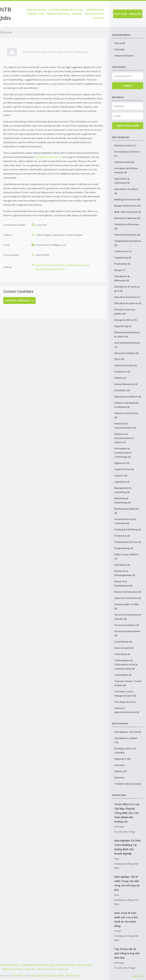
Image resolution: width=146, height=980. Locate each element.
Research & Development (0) (123, 583)
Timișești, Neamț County (128, 784)
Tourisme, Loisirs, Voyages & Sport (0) (125, 694)
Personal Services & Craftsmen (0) (125, 521)
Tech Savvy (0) (122, 654)
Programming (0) (124, 548)
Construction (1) (123, 251)
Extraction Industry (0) (126, 353)
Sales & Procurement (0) (127, 598)
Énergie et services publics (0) (125, 312)
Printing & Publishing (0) (128, 529)
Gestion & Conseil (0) (125, 365)
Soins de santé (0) (124, 648)
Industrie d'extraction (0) (126, 415)
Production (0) (122, 536)
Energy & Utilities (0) (125, 320)
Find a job (135, 14)
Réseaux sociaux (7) (125, 145)
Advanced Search (94, 14)
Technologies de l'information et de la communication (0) (126, 664)
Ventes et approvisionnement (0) (127, 710)
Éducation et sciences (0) (128, 303)
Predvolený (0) (122, 264)
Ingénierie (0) (122, 463)
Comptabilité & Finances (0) (128, 243)
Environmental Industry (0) (127, 345)
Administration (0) (124, 162)
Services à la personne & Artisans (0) (128, 617)
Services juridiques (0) (127, 625)
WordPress (19, 975)
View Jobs (119, 49)
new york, (120, 765)
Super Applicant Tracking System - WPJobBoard (54, 975)
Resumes (77, 14)
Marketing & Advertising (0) (122, 500)
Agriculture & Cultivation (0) (122, 181)
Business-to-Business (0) (127, 218)
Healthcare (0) (122, 372)
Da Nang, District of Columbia (125, 750)
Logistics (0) (121, 475)
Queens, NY (121, 771)
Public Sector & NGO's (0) (126, 556)
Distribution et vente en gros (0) (127, 289)
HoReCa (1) (120, 378)
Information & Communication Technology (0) (123, 453)
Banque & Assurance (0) (127, 206)
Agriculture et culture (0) (126, 191)
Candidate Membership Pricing (66, 10)
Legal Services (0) (124, 469)
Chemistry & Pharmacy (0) (127, 226)
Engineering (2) (123, 326)
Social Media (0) (123, 642)
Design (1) (120, 270)
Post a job (120, 14)
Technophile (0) (123, 675)
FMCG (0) (119, 359)
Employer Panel (36, 14)
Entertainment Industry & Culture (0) (127, 334)
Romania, (119, 777)
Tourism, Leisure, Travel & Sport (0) (128, 683)
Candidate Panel (95, 10)
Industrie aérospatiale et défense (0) (127, 405)
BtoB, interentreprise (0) (127, 212)
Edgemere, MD (122, 759)
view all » (138, 976)
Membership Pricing (58, 14)
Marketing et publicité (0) (127, 511)
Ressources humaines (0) (128, 592)
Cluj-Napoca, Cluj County (128, 732)
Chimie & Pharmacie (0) (127, 235)
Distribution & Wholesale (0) (122, 278)
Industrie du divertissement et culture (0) (124, 438)
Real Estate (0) (122, 565)
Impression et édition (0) (128, 397)
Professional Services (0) (128, 542)
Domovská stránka (36, 10)
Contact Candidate (19, 300)
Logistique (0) (122, 482)
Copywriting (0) (123, 258)
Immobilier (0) (122, 390)
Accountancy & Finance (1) (127, 154)
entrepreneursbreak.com (49, 157)
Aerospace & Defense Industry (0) (126, 170)
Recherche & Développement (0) (125, 573)
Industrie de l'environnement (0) (125, 426)
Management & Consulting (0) (123, 490)
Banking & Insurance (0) (127, 199)
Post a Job (99, 18)
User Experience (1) (125, 702)
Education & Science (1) (127, 297)
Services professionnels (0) (127, 633)
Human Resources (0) (126, 384)
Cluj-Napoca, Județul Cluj (126, 740)
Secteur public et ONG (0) (126, 606)
